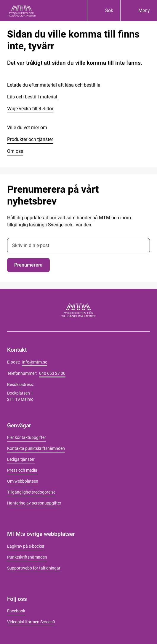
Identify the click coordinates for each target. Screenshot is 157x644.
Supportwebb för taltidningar (34, 568)
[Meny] (139, 11)
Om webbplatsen (23, 481)
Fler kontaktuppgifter (27, 437)
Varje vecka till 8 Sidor (30, 109)
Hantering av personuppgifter (34, 503)
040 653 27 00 (52, 373)
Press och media (22, 470)
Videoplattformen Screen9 (31, 622)
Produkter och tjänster (30, 139)
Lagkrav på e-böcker (26, 546)
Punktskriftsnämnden (27, 557)
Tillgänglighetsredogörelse (31, 492)
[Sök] (104, 11)
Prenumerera (28, 265)
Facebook (16, 611)
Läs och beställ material (32, 97)
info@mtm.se (35, 362)
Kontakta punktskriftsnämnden (36, 448)
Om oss (15, 151)
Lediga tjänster (21, 459)
